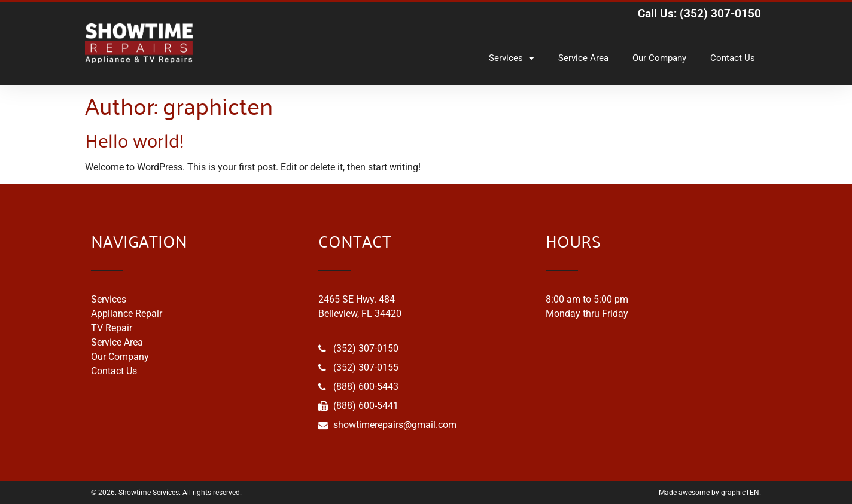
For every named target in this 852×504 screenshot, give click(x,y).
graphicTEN (740, 493)
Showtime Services (149, 493)
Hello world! (134, 139)
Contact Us (733, 58)
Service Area (583, 58)
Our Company (659, 58)
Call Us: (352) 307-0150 (699, 13)
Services (512, 58)
